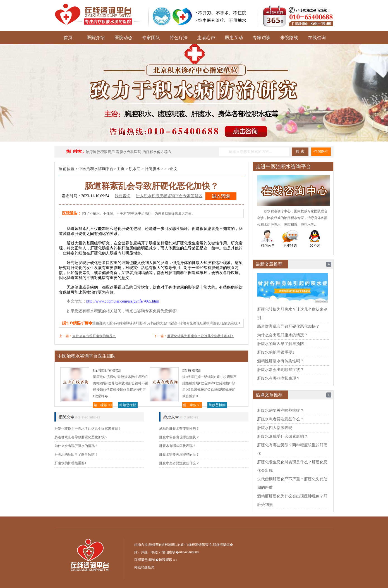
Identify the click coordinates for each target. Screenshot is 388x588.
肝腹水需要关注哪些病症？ (179, 454)
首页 (68, 38)
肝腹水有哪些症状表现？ (178, 446)
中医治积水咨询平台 (96, 169)
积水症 (135, 169)
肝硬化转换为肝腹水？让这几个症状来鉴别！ (201, 336)
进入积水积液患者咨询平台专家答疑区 (169, 196)
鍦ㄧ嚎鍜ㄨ (103, 405)
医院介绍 (96, 38)
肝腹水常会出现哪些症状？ (179, 437)
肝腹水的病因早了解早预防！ (76, 454)
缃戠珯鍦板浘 (144, 567)
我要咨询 (123, 196)
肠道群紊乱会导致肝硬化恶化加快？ (81, 437)
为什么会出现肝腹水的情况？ (94, 336)
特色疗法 (179, 38)
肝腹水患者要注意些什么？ (179, 463)
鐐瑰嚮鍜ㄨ (168, 560)
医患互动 (234, 38)
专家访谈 (262, 38)
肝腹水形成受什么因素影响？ (282, 436)
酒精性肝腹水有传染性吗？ (179, 428)
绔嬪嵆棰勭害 (128, 405)
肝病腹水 (152, 169)
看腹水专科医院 (129, 152)
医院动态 (123, 38)
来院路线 (289, 38)
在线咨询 (317, 38)
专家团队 (151, 38)
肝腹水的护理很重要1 (70, 463)
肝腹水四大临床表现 (275, 428)
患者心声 (206, 38)
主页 (121, 169)
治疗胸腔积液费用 (100, 152)
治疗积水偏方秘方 (157, 152)
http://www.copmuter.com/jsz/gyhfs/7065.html (123, 301)
